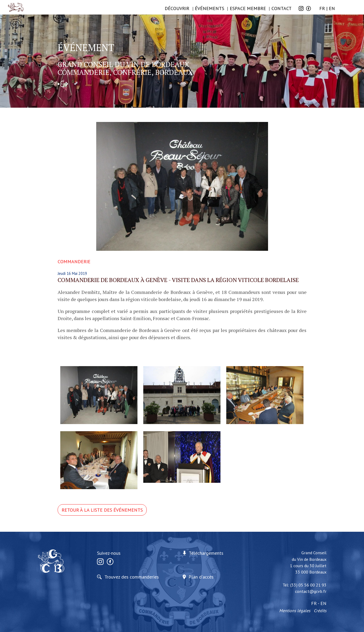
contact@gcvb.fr (311, 591)
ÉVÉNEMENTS (209, 8)
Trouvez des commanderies (132, 577)
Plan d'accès (201, 577)
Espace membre (248, 8)
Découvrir (177, 8)
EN (332, 8)
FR (322, 8)
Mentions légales (295, 611)
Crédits (320, 611)
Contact (282, 8)
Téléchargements (206, 553)
